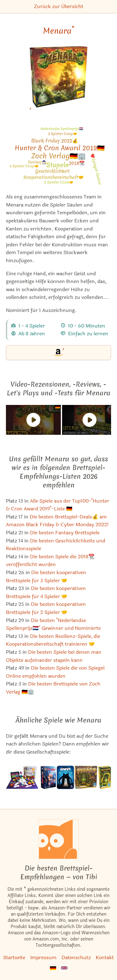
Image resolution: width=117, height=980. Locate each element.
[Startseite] (59, 839)
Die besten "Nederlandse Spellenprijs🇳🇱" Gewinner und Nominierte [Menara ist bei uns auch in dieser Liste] (53, 624)
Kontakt (105, 957)
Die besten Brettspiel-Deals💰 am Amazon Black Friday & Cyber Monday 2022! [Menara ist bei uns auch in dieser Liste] (57, 521)
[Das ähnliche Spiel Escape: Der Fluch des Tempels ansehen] (86, 777)
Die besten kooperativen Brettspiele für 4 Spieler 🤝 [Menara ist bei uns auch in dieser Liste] (46, 592)
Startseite (14, 957)
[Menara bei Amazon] (58, 81)
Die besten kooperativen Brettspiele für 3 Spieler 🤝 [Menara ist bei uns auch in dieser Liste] (46, 576)
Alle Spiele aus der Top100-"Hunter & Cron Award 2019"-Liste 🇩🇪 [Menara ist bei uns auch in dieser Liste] (58, 505)
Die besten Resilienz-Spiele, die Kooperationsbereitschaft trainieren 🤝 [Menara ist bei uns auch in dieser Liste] (53, 640)
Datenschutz (76, 957)
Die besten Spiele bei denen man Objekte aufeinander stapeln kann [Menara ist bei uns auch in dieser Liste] (54, 656)
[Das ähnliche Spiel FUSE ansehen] (48, 777)
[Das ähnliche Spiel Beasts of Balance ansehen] (22, 777)
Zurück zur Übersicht (59, 6)
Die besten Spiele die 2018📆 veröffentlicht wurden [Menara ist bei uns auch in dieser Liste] (50, 561)
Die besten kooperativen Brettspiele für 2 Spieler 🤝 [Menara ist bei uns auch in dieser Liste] (46, 608)
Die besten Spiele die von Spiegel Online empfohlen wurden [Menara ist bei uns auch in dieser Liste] (55, 672)
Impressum (43, 957)
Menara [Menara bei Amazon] (59, 31)
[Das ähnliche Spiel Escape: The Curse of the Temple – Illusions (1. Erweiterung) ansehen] (105, 777)
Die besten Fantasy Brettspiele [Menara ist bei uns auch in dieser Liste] (65, 533)
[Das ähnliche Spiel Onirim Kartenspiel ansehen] (65, 777)
